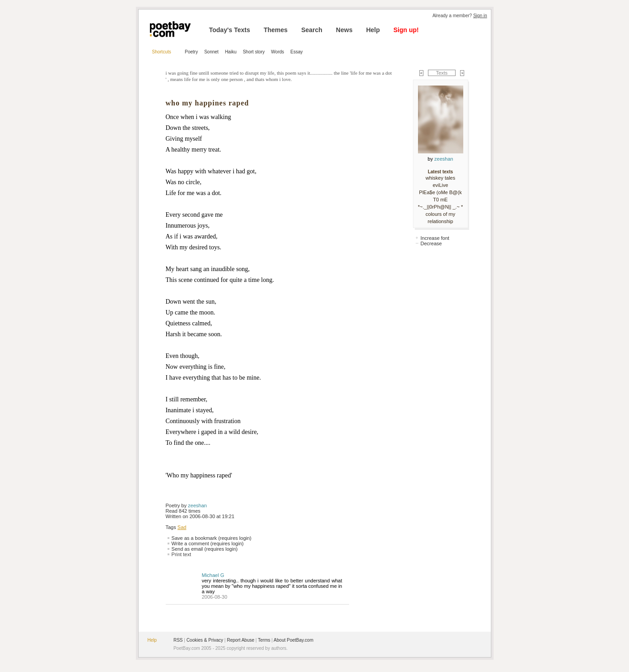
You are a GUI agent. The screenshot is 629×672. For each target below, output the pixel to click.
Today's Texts (230, 30)
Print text (181, 554)
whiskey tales (440, 178)
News (344, 30)
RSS (178, 640)
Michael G (213, 575)
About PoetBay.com (293, 640)
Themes (276, 30)
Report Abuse (241, 640)
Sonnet (211, 52)
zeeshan (197, 505)
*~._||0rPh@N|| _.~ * (441, 207)
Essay (296, 52)
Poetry (191, 52)
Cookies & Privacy (205, 640)
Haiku (231, 52)
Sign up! (406, 30)
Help (373, 30)
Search (312, 30)
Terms (264, 640)
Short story (254, 52)
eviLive (440, 185)
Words (278, 52)
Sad (182, 527)
